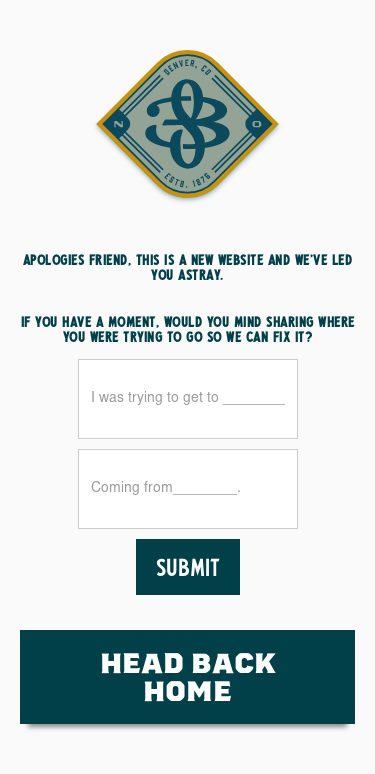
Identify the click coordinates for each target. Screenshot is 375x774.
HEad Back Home (188, 676)
